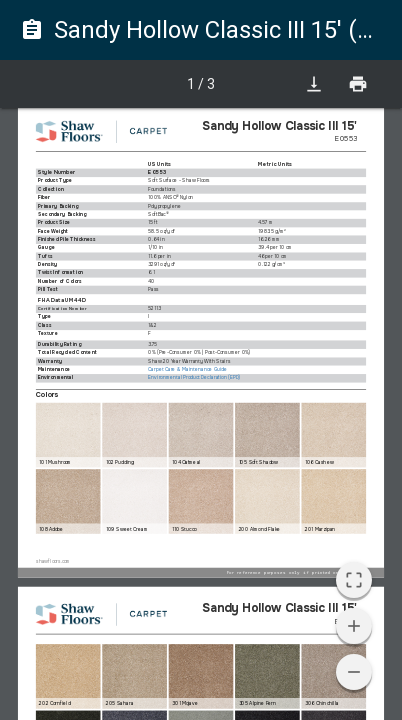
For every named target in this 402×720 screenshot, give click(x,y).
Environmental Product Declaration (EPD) (194, 378)
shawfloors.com (53, 562)
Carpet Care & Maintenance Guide (187, 370)
